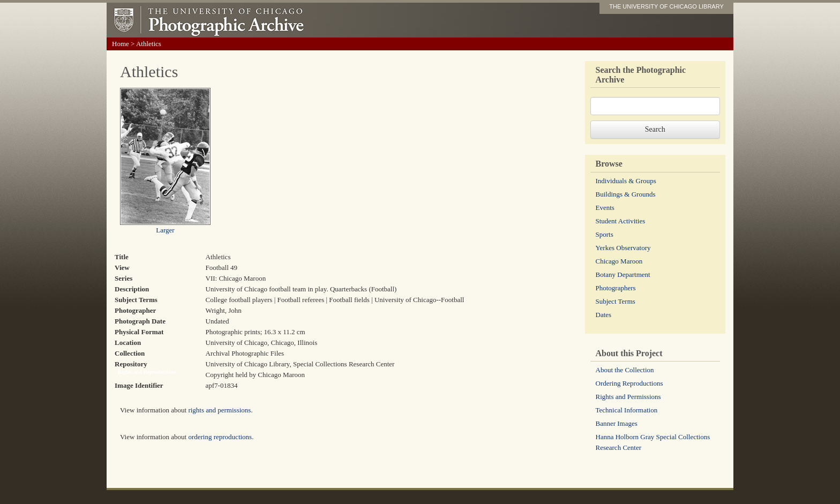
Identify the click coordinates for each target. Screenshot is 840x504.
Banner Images (617, 423)
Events (605, 208)
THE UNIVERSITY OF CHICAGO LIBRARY (666, 6)
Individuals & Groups (626, 181)
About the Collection (625, 370)
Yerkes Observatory (623, 248)
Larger (165, 230)
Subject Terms (616, 301)
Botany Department (623, 274)
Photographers (616, 288)
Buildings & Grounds (626, 194)
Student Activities (621, 221)
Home (121, 44)
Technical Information (627, 410)
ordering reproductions (220, 437)
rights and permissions (219, 410)
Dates (604, 315)
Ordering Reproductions (629, 383)
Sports (605, 234)
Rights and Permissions (628, 397)
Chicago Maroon (619, 261)
